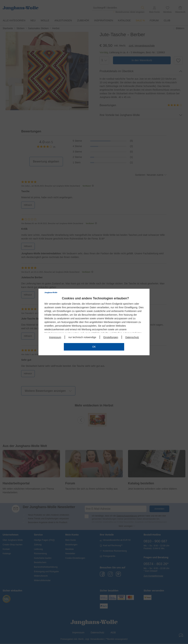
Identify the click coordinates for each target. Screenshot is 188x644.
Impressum (55, 337)
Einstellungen (111, 337)
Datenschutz (132, 337)
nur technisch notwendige (82, 337)
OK (94, 347)
